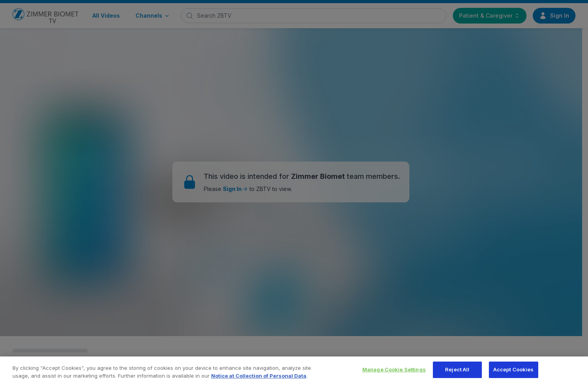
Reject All (457, 371)
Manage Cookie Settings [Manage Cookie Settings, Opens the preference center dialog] (394, 371)
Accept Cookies (514, 371)
